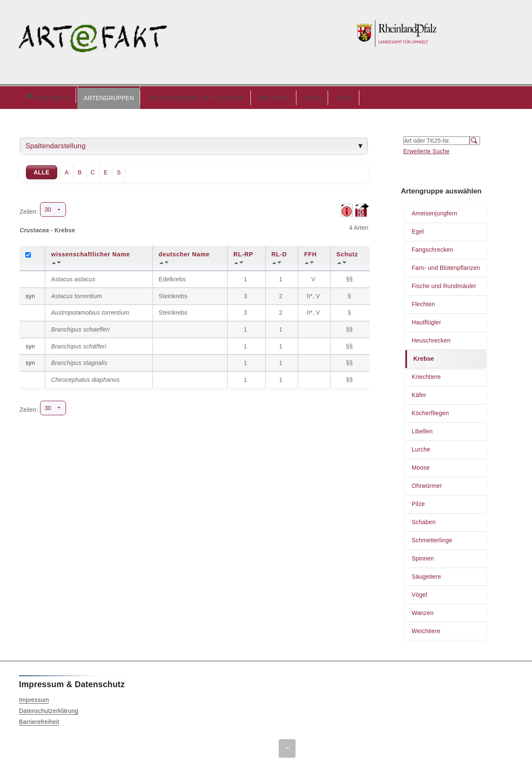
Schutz (347, 252)
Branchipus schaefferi (80, 327)
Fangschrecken (432, 248)
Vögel (419, 593)
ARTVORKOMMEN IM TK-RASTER (160, 96)
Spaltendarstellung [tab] (56, 144)
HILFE (308, 96)
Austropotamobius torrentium (90, 310)
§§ (350, 277)
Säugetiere (426, 574)
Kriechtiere (426, 375)
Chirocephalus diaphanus (85, 378)
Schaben (424, 520)
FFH (310, 252)
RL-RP (243, 252)
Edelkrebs (172, 277)
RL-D (279, 252)
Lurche (421, 447)
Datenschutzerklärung (49, 709)
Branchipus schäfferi (79, 344)
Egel (418, 229)
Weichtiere (426, 629)
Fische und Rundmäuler (444, 284)
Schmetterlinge (432, 538)
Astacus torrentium (76, 294)
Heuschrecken (431, 338)
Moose (421, 465)
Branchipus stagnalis (79, 361)
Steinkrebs (173, 294)
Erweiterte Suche (426, 149)
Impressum (34, 698)
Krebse (424, 356)
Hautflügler (426, 320)
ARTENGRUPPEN (73, 96)
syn (30, 294)
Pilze (418, 502)
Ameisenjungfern (434, 211)
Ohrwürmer (427, 484)
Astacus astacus (73, 277)
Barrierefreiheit (39, 720)
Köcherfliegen (430, 411)
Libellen (422, 429)
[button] (73, 96)
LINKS (277, 96)
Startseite (29, 97)
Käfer (419, 393)
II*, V (314, 294)
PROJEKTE (239, 96)
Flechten (423, 302)
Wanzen (423, 611)
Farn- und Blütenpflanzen (446, 266)
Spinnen (423, 556)
